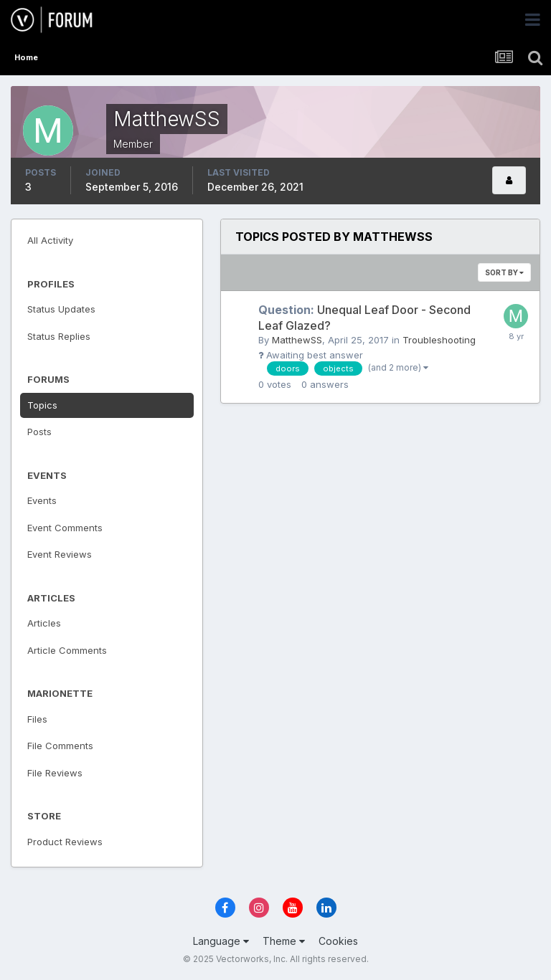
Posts (39, 432)
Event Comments (65, 528)
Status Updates (61, 309)
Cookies (338, 941)
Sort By (504, 272)
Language (221, 941)
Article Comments (67, 650)
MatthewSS (297, 340)
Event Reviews (60, 554)
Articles (44, 623)
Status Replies (59, 336)
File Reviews (55, 773)
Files (37, 719)
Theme (284, 941)
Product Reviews (65, 842)
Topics (42, 405)
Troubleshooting (439, 340)
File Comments (60, 746)
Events (42, 500)
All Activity (50, 240)
